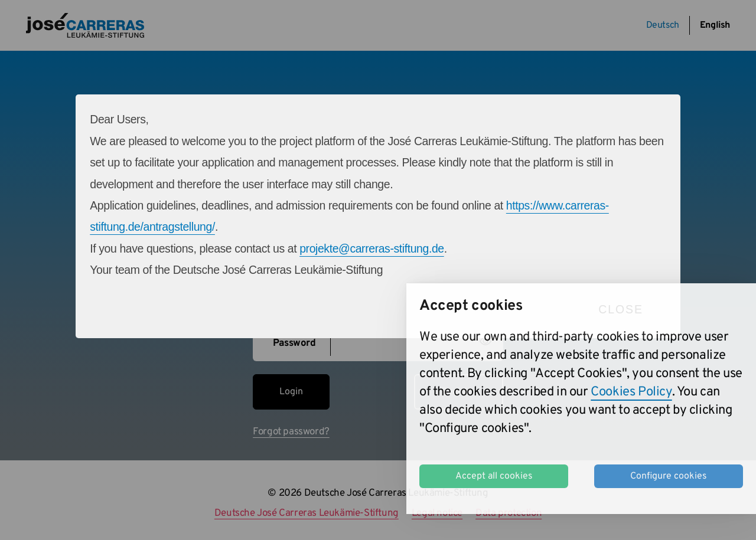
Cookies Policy (631, 392)
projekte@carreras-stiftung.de (372, 248)
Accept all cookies (494, 476)
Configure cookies (669, 476)
